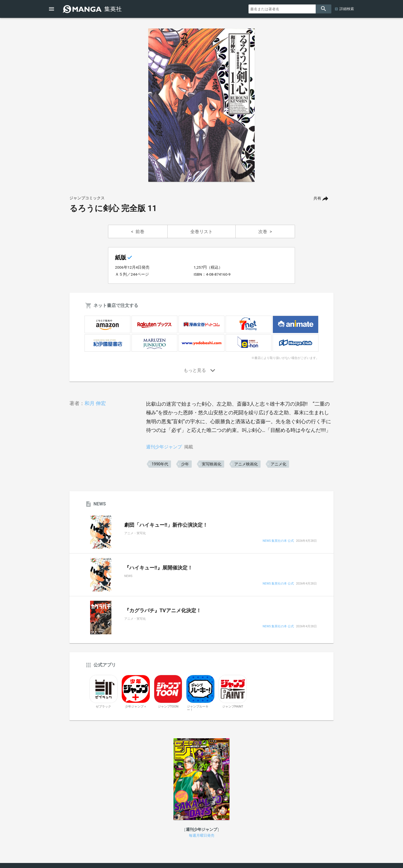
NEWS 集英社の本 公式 (278, 541)
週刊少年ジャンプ (164, 447)
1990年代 (160, 464)
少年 (185, 464)
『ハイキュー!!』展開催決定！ (158, 568)
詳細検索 (347, 9)
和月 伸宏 (95, 403)
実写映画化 (212, 464)
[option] (201, 105)
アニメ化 (278, 464)
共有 (317, 198)
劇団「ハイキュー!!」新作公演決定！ (166, 525)
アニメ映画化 (246, 464)
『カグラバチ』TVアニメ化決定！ (163, 611)
